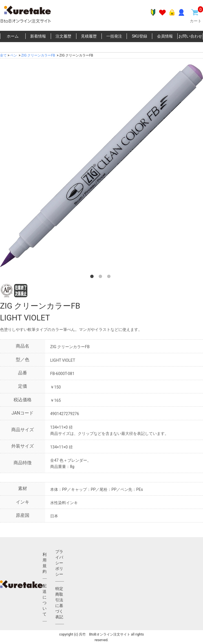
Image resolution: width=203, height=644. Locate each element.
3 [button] (110, 277)
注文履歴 (63, 36)
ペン (14, 55)
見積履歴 (89, 36)
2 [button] (101, 277)
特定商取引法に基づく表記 (59, 603)
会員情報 (165, 36)
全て (3, 55)
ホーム (13, 36)
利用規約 (45, 563)
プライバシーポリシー (59, 563)
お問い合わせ (190, 36)
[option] (101, 166)
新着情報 (38, 36)
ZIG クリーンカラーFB (38, 55)
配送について (45, 600)
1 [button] (93, 277)
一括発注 (114, 36)
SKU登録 (140, 36)
